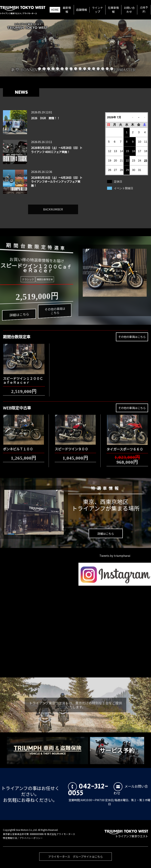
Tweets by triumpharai (115, 556)
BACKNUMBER (53, 207)
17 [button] (112, 69)
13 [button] (94, 69)
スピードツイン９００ (71, 446)
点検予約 (144, 10)
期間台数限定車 (45, 279)
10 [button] (80, 69)
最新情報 (67, 10)
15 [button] (103, 69)
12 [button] (89, 69)
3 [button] (49, 69)
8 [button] (71, 69)
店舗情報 (82, 10)
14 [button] (98, 69)
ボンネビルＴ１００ (18, 446)
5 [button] (58, 69)
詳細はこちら (19, 316)
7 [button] (67, 69)
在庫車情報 (113, 10)
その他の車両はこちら (54, 310)
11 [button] (85, 69)
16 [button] (107, 69)
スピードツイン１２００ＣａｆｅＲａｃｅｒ (23, 378)
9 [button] (76, 69)
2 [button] (44, 69)
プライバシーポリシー (31, 838)
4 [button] (53, 69)
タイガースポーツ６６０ (125, 447)
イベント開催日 (124, 188)
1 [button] (40, 69)
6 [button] (62, 69)
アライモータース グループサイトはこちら (75, 859)
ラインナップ (97, 10)
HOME (55, 10)
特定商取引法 (10, 838)
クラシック (28, 279)
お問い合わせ (129, 10)
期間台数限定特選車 (35, 246)
